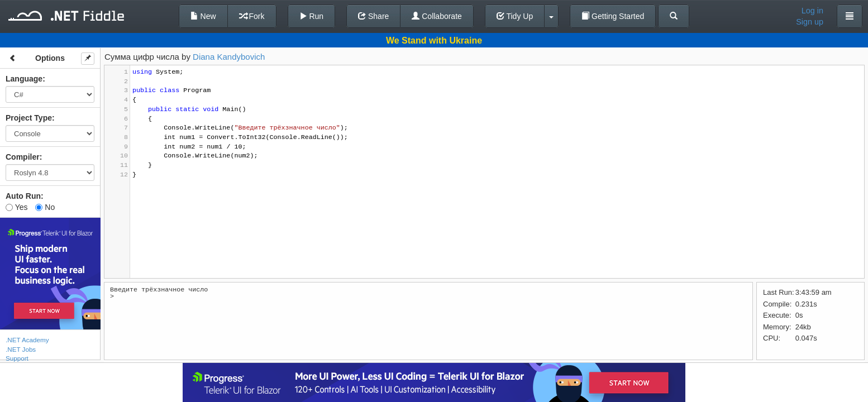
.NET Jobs (21, 349)
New (203, 16)
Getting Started (613, 16)
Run (312, 16)
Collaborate (437, 16)
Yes (16, 207)
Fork (252, 16)
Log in (812, 11)
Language (24, 79)
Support (17, 358)
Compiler (23, 157)
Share (373, 16)
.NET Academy (27, 340)
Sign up (810, 22)
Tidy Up (515, 16)
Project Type (29, 118)
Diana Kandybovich (229, 57)
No (45, 207)
